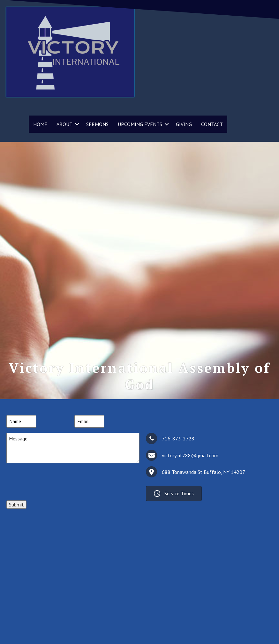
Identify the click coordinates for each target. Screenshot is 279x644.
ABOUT (64, 124)
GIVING (184, 124)
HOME (40, 124)
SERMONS (97, 124)
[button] (77, 124)
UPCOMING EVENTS (140, 124)
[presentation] (55, 481)
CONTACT (212, 124)
